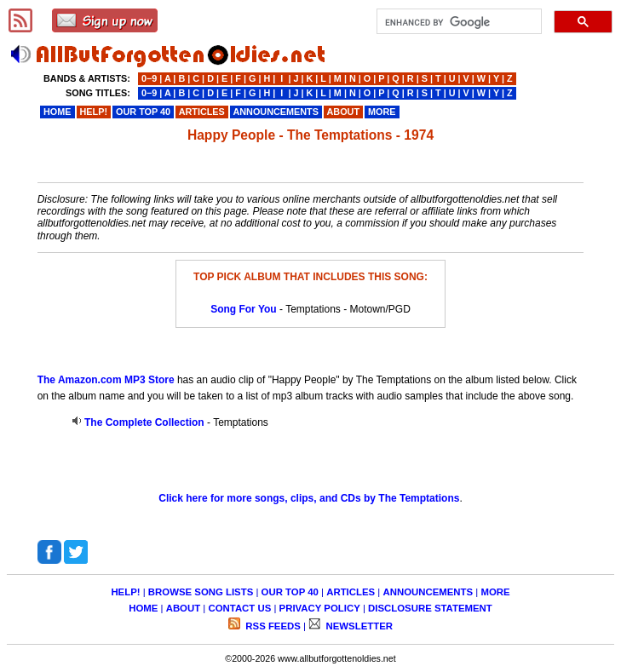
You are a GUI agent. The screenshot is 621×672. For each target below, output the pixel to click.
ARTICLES (351, 592)
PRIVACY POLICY (320, 608)
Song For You (244, 309)
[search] (457, 22)
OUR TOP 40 (290, 592)
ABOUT (184, 608)
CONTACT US (239, 608)
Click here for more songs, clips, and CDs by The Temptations (309, 498)
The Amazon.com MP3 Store (106, 380)
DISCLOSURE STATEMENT (430, 608)
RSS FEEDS (272, 626)
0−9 (149, 78)
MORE (495, 592)
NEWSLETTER (358, 626)
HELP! (125, 592)
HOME (143, 608)
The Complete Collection (144, 422)
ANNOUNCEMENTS (428, 592)
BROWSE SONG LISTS (201, 592)
